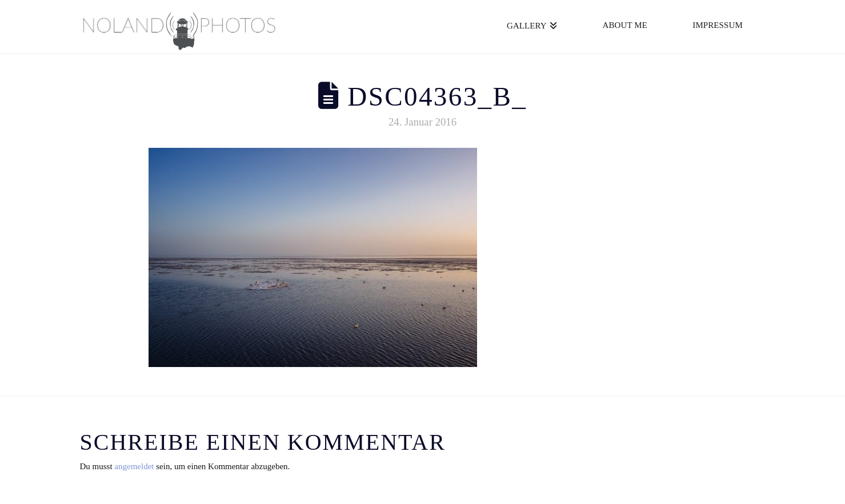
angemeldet (134, 466)
